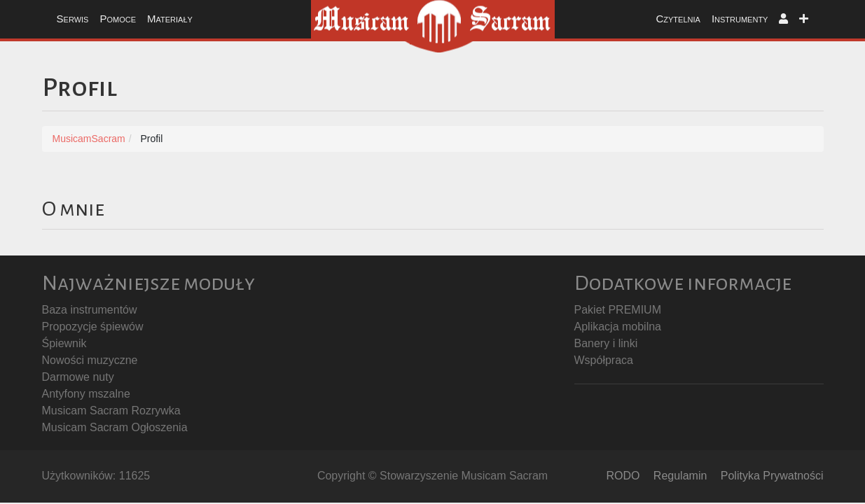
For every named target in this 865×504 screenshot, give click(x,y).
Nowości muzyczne (90, 360)
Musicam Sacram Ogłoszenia (115, 427)
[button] (783, 19)
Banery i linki (606, 343)
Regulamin (680, 476)
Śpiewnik (64, 343)
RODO (623, 476)
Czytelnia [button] (678, 19)
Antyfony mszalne (86, 394)
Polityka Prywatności (772, 476)
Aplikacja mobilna (618, 327)
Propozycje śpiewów (93, 327)
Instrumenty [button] (740, 19)
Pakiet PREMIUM (618, 310)
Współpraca (604, 360)
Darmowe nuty (78, 377)
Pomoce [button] (118, 19)
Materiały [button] (170, 19)
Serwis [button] (73, 19)
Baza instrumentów (90, 310)
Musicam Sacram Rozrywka (111, 411)
